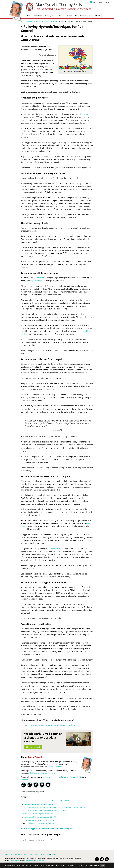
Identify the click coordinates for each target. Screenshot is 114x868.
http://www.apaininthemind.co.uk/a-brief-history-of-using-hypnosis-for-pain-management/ (56, 807)
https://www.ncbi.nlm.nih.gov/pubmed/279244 (39, 820)
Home (7, 854)
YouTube (48, 777)
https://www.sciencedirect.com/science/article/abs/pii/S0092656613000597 (48, 801)
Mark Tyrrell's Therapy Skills (59, 4)
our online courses (55, 767)
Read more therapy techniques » (47, 829)
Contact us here (14, 860)
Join (48, 854)
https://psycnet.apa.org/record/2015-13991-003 (39, 804)
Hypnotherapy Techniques (49, 21)
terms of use (40, 860)
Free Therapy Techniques (20, 854)
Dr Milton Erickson (56, 549)
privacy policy (30, 860)
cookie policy (94, 865)
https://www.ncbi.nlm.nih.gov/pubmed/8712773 (39, 814)
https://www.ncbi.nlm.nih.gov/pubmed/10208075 (39, 817)
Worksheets (34, 854)
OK (103, 865)
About (54, 854)
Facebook (24, 779)
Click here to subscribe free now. (42, 773)
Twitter (80, 777)
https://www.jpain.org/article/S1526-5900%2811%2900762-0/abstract (46, 810)
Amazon (73, 777)
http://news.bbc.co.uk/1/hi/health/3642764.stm (42, 823)
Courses (43, 854)
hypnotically (35, 281)
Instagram (65, 777)
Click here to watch (33, 747)
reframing (40, 278)
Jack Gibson (83, 114)
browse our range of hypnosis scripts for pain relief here (52, 725)
